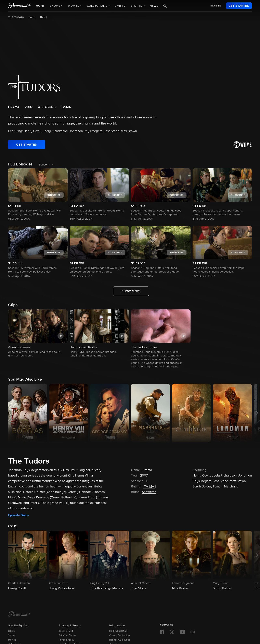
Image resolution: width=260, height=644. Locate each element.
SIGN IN (216, 6)
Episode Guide (19, 515)
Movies (12, 640)
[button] (38, 334)
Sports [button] (137, 6)
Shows (12, 635)
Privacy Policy (66, 640)
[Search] (165, 6)
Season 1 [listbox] (44, 165)
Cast (31, 17)
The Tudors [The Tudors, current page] (16, 17)
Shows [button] (55, 6)
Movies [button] (74, 6)
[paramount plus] (20, 6)
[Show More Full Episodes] (131, 291)
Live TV (120, 6)
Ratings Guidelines (120, 640)
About (43, 17)
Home (40, 6)
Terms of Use (66, 631)
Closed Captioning (120, 635)
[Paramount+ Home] (20, 614)
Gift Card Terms (67, 635)
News (154, 6)
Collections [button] (98, 6)
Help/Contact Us (118, 631)
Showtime (149, 492)
